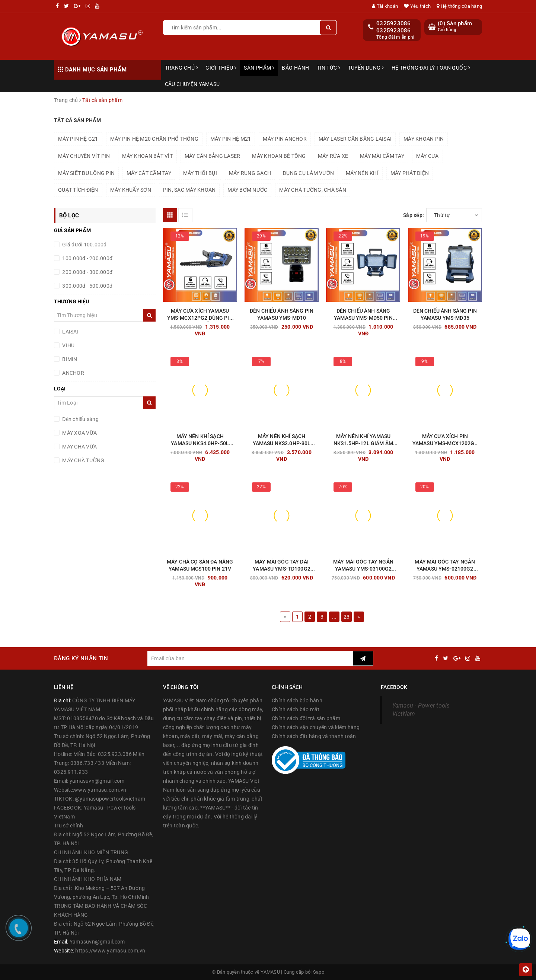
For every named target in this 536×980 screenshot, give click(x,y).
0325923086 (394, 23)
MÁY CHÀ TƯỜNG (83, 460)
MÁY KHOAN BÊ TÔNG (279, 156)
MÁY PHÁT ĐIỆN (410, 173)
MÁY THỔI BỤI (200, 173)
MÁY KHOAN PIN (424, 139)
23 (347, 617)
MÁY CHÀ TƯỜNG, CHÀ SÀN (313, 190)
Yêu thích (417, 6)
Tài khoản (385, 6)
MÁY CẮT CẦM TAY (149, 173)
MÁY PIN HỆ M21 (231, 139)
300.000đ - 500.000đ (87, 286)
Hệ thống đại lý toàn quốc (431, 68)
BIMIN (69, 359)
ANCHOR (73, 373)
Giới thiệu (221, 68)
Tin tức (329, 68)
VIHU (68, 345)
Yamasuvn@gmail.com (97, 942)
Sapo (319, 972)
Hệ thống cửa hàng (459, 6)
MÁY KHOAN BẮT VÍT (147, 156)
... (334, 617)
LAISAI (70, 332)
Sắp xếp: (414, 215)
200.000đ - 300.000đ (87, 272)
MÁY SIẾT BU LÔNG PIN (86, 173)
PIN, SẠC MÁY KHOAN (189, 190)
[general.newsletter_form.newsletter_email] (250, 658)
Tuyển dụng (366, 68)
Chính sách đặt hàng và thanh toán (314, 736)
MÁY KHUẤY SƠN (131, 190)
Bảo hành (295, 68)
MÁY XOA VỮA (79, 433)
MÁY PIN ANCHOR (285, 139)
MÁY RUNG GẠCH (250, 173)
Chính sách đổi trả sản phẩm (306, 718)
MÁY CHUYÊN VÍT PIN (84, 156)
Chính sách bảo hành (297, 700)
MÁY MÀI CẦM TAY (382, 156)
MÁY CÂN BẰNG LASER (213, 156)
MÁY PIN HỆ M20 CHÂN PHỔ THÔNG (154, 139)
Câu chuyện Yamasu (192, 84)
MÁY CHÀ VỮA (79, 447)
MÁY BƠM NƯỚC (247, 190)
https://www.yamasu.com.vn (110, 951)
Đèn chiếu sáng (80, 419)
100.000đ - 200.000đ (87, 258)
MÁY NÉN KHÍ (362, 173)
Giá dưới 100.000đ (84, 245)
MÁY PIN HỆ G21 (78, 139)
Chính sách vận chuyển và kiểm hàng (316, 727)
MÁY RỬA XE (333, 156)
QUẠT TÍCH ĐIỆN (78, 190)
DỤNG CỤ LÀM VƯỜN (308, 173)
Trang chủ (182, 68)
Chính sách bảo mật (296, 709)
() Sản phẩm (455, 27)
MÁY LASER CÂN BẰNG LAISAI (355, 139)
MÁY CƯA (427, 156)
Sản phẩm (259, 68)
